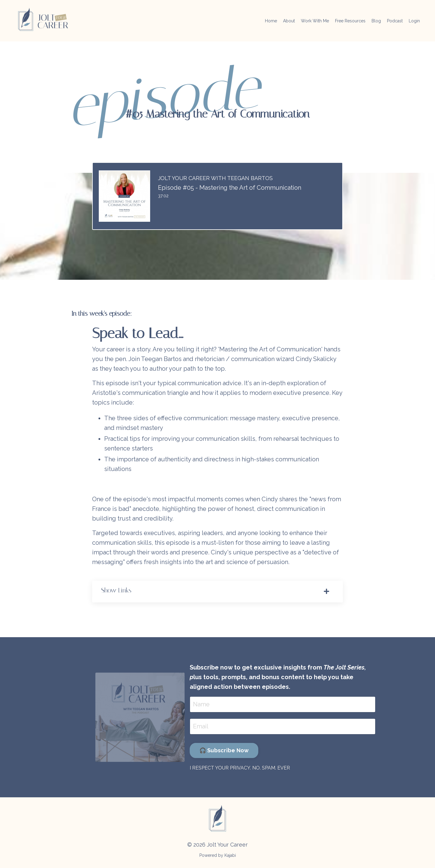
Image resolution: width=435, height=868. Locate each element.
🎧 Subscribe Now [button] (224, 750)
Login (414, 21)
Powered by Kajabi (218, 855)
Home (271, 21)
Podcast (395, 21)
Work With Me (315, 21)
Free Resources (350, 21)
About (289, 21)
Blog (376, 21)
